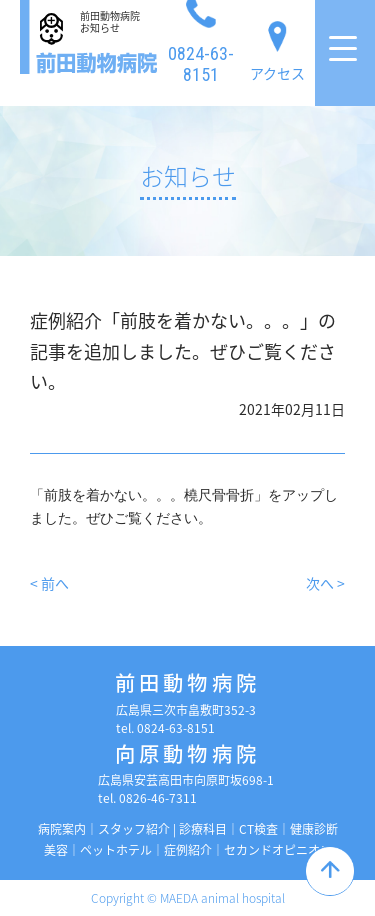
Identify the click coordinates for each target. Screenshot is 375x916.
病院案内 (62, 829)
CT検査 (258, 829)
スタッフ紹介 (134, 829)
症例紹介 (188, 850)
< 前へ (49, 583)
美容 (56, 850)
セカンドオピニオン (278, 850)
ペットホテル (116, 850)
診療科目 (203, 829)
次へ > (325, 583)
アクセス (277, 47)
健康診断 (314, 829)
